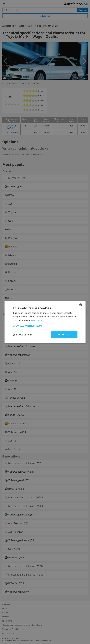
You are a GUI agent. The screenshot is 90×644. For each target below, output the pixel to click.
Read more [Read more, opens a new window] (37, 320)
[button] (45, 326)
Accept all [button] (64, 334)
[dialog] (45, 322)
